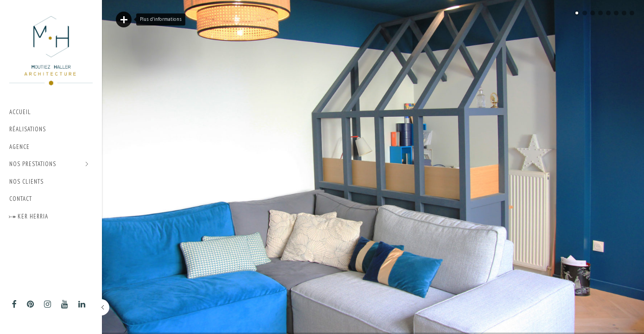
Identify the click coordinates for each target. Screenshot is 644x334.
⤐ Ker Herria (29, 216)
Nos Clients (26, 182)
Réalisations (28, 129)
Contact (21, 199)
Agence (19, 147)
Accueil (20, 112)
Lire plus (124, 19)
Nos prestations (49, 164)
